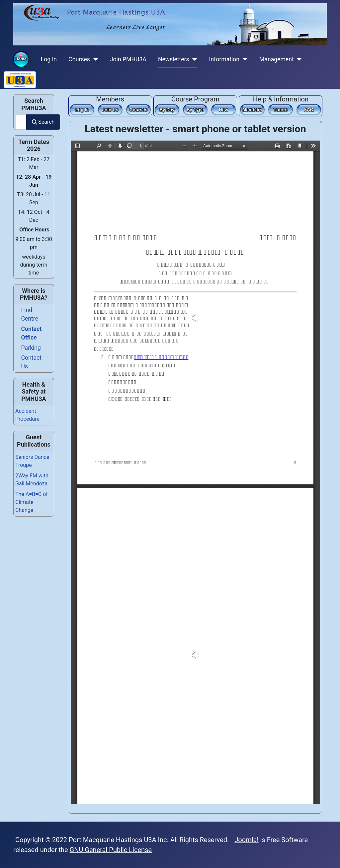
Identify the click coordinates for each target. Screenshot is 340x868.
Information (224, 59)
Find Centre (30, 314)
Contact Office (32, 333)
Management (277, 59)
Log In (49, 59)
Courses (79, 59)
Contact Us (32, 362)
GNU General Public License (111, 850)
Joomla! (246, 840)
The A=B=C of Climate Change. (32, 502)
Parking (31, 348)
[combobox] (21, 122)
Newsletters (174, 59)
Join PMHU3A (128, 59)
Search (43, 122)
